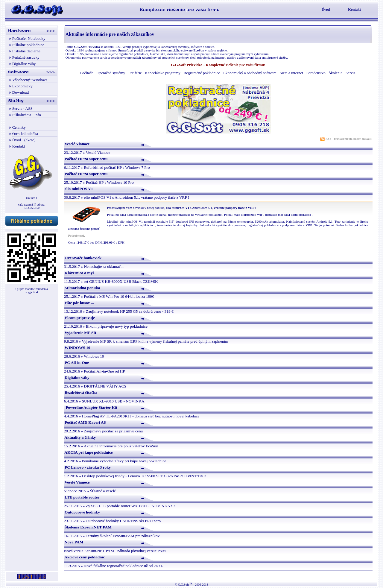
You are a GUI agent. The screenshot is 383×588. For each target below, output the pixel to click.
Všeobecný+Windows (30, 80)
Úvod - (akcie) (24, 140)
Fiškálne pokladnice (28, 45)
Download (21, 92)
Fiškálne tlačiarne (26, 51)
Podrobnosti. (77, 235)
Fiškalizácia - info (27, 115)
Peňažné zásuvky (26, 57)
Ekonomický (22, 86)
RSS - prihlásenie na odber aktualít (346, 139)
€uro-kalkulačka (25, 134)
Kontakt (354, 10)
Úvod (326, 10)
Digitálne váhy (24, 64)
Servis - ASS (22, 108)
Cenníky (19, 127)
